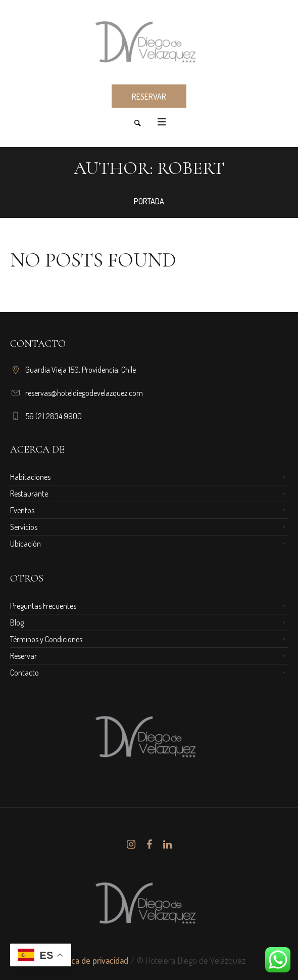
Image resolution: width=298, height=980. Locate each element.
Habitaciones (30, 477)
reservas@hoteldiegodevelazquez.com (84, 393)
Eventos (22, 510)
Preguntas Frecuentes (43, 606)
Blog (17, 622)
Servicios (24, 527)
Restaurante (29, 494)
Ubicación (26, 544)
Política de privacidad (91, 960)
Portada (149, 201)
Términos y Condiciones (46, 639)
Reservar (23, 656)
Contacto (24, 673)
